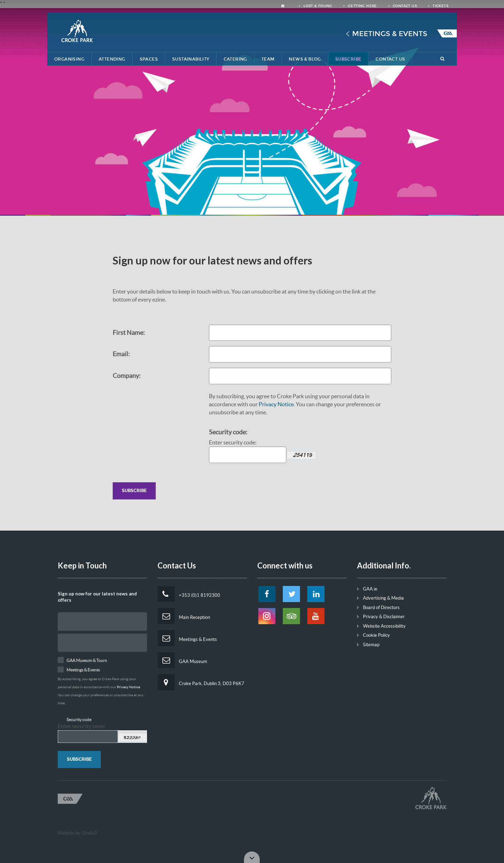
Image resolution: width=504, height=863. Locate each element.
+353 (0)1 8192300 (189, 594)
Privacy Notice (276, 404)
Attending (112, 59)
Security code (79, 720)
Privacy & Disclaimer (381, 617)
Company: (127, 376)
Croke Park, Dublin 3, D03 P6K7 (201, 682)
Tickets (438, 6)
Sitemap (368, 645)
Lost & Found (316, 6)
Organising (69, 59)
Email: (121, 354)
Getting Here (360, 6)
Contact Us (402, 6)
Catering (235, 59)
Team (268, 59)
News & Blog (305, 59)
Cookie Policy (373, 635)
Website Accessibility (381, 626)
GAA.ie (367, 589)
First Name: (129, 333)
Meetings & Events (390, 34)
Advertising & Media (380, 598)
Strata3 (89, 833)
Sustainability (191, 59)
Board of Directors (378, 607)
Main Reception (184, 616)
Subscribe (348, 59)
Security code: (228, 432)
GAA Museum (182, 660)
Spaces (149, 59)
